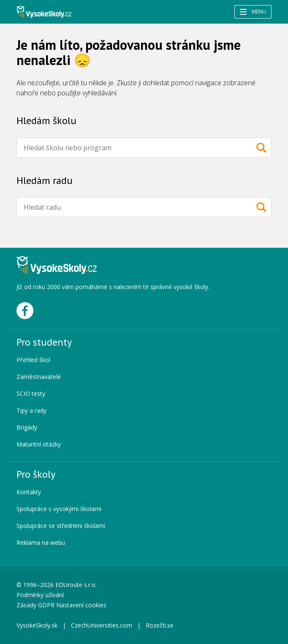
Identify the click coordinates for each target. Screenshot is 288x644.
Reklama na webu (41, 543)
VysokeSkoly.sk (37, 625)
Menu (253, 12)
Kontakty (29, 492)
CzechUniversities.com (102, 625)
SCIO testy (31, 394)
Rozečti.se (160, 625)
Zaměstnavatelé (39, 377)
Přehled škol (33, 360)
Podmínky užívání (41, 595)
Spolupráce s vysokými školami (59, 509)
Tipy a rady (31, 410)
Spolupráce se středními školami (61, 526)
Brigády (27, 427)
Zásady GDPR (35, 605)
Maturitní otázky (39, 444)
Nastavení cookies (81, 605)
